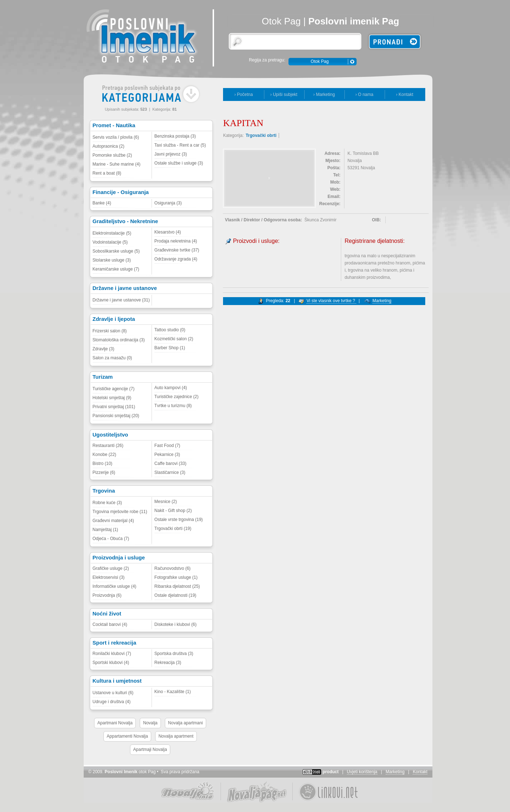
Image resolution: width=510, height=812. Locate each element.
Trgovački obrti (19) (173, 529)
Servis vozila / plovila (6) (116, 137)
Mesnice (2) (166, 502)
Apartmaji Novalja (150, 749)
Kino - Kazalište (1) (173, 692)
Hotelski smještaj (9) (112, 398)
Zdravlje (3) (104, 349)
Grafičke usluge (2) (111, 568)
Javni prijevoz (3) (171, 154)
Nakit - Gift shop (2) (173, 511)
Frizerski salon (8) (110, 331)
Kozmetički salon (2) (174, 339)
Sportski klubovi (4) (111, 663)
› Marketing (324, 94)
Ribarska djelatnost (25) (177, 586)
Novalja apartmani (186, 723)
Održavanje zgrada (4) (176, 259)
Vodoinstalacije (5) (110, 242)
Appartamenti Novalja (127, 736)
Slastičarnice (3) (170, 472)
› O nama (364, 94)
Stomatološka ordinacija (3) (119, 340)
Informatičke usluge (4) (115, 586)
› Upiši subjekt (284, 94)
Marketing (382, 301)
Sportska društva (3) (174, 654)
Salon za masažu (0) (112, 358)
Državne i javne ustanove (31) (121, 300)
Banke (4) (102, 203)
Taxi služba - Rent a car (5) (180, 145)
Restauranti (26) (108, 446)
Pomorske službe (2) (112, 155)
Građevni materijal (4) (113, 521)
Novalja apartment (176, 736)
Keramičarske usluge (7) (116, 269)
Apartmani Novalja (115, 723)
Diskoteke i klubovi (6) (175, 624)
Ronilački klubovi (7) (112, 654)
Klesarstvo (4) (168, 232)
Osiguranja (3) (168, 203)
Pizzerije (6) (104, 472)
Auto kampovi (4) (171, 388)
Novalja (150, 723)
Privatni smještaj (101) (114, 407)
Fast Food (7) (167, 446)
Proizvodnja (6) (107, 595)
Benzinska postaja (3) (175, 136)
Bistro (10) (103, 463)
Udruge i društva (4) (112, 702)
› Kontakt (404, 94)
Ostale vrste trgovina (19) (179, 520)
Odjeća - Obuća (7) (111, 539)
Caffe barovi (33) (170, 463)
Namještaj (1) (105, 530)
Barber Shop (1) (170, 348)
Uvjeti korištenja (362, 772)
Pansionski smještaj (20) (116, 416)
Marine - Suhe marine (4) (117, 164)
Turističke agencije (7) (114, 389)
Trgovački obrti (261, 135)
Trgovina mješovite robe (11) (120, 512)
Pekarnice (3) (167, 455)
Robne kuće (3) (107, 503)
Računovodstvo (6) (173, 568)
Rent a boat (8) (107, 173)
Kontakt (420, 772)
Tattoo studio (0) (170, 330)
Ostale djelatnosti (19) (175, 595)
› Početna (244, 94)
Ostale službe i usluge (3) (179, 163)
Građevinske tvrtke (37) (177, 250)
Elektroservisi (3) (109, 577)
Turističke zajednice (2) (177, 397)
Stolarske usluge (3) (112, 260)
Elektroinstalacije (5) (112, 233)
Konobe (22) (105, 455)
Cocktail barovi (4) (110, 624)
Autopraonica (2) (109, 146)
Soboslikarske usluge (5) (116, 251)
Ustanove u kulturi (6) (113, 693)
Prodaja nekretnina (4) (176, 241)
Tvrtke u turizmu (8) (173, 406)
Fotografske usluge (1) (176, 577)
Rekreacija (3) (168, 663)
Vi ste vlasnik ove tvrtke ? (331, 301)
